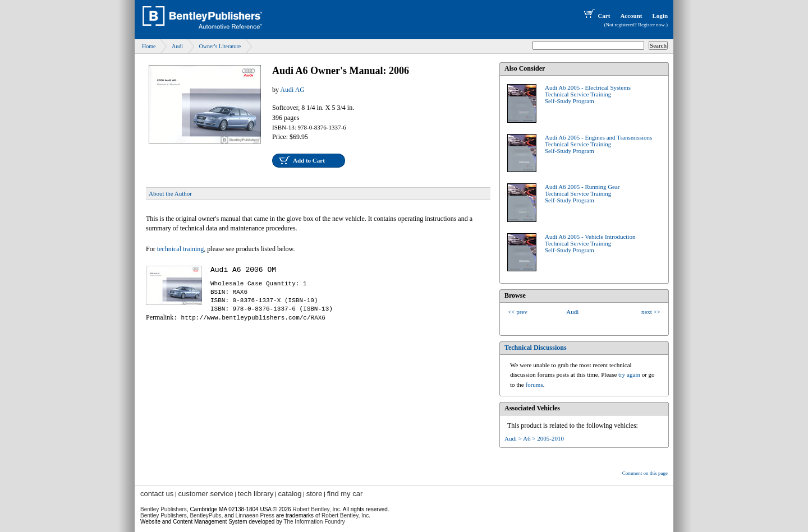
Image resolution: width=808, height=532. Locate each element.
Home (149, 46)
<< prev (518, 312)
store (315, 494)
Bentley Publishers (164, 509)
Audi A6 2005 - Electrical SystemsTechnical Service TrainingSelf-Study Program (588, 94)
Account (631, 16)
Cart (596, 16)
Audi (177, 46)
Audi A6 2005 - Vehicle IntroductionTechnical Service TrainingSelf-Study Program (590, 243)
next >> (651, 312)
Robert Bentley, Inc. (346, 515)
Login (660, 16)
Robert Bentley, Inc (316, 509)
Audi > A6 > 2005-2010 (534, 438)
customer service (205, 494)
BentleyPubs (205, 515)
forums (534, 385)
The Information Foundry (314, 522)
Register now (651, 25)
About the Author (170, 193)
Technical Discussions (536, 348)
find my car (345, 494)
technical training (181, 249)
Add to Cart (309, 160)
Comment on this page (645, 473)
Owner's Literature (220, 46)
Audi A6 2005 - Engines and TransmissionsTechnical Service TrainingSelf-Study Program (598, 144)
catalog (290, 494)
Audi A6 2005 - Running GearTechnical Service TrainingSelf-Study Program (582, 193)
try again (629, 374)
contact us (157, 494)
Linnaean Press (255, 515)
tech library (256, 494)
